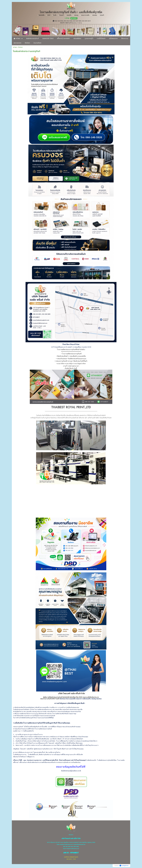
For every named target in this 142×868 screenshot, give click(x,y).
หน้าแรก (15, 47)
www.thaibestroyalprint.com (34, 760)
